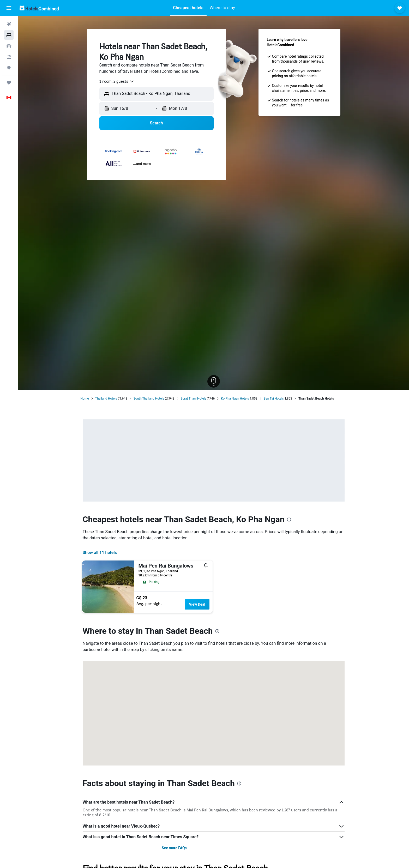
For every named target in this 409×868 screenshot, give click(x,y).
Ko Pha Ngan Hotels (235, 399)
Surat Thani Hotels (194, 399)
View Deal (197, 604)
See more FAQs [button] (174, 848)
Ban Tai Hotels (274, 399)
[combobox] (117, 81)
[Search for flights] (9, 24)
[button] (9, 8)
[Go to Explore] (9, 68)
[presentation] (289, 520)
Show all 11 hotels (100, 553)
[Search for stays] (9, 35)
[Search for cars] (9, 46)
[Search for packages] (9, 57)
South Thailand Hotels (149, 399)
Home (85, 399)
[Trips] (9, 83)
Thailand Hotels (106, 399)
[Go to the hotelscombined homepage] (39, 8)
